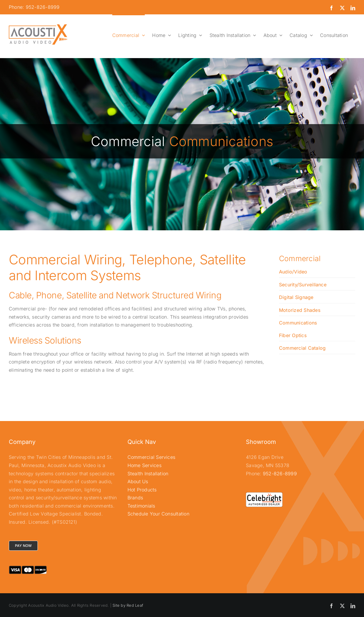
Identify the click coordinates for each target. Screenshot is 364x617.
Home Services (144, 465)
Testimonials (141, 506)
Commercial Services (152, 457)
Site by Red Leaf (128, 605)
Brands (135, 498)
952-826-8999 (280, 474)
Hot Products (142, 490)
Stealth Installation (148, 474)
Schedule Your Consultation (158, 514)
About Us (138, 481)
